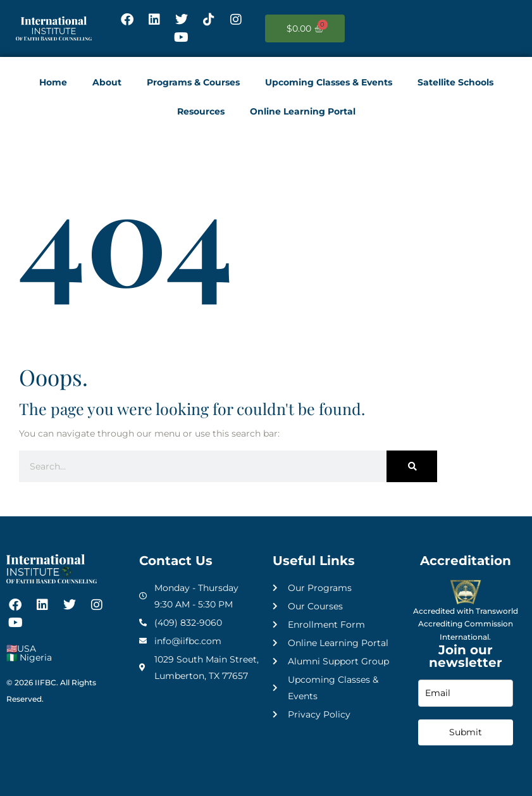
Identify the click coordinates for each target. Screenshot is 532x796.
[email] (466, 693)
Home (53, 82)
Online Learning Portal (303, 111)
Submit (466, 732)
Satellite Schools (455, 82)
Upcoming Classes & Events (329, 82)
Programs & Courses (193, 82)
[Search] (412, 466)
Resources (201, 111)
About (107, 82)
